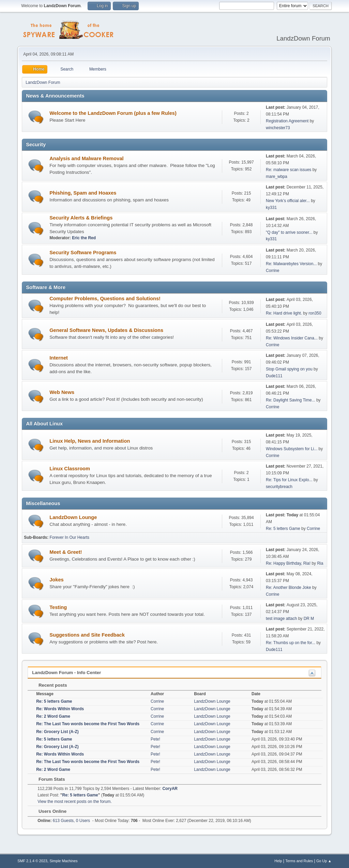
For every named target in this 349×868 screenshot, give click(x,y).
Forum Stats (48, 779)
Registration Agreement (287, 121)
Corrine (272, 271)
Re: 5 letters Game (283, 529)
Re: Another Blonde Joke (289, 588)
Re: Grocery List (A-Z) (57, 732)
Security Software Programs (83, 253)
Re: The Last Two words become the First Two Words (88, 724)
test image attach (281, 619)
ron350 (315, 313)
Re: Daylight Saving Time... (291, 400)
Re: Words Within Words (60, 709)
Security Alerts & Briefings (81, 218)
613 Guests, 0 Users (64, 821)
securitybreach (279, 487)
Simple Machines (64, 861)
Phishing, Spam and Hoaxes (83, 193)
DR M (309, 619)
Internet (59, 358)
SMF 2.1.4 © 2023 (32, 861)
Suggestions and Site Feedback (87, 635)
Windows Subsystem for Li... (292, 449)
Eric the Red (84, 238)
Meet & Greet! (66, 552)
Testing (58, 607)
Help (278, 861)
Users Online (49, 811)
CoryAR (170, 789)
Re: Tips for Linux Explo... (289, 480)
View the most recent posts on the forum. (75, 802)
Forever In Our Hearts (69, 537)
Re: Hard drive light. (284, 313)
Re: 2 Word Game (53, 716)
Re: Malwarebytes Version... (291, 264)
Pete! (155, 739)
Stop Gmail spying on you (289, 369)
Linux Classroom (70, 469)
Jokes (57, 580)
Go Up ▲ (324, 861)
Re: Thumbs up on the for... (291, 643)
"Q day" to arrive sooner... (289, 232)
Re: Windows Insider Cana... (292, 338)
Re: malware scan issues (289, 170)
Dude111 (274, 376)
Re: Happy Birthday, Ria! (288, 563)
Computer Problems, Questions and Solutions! (105, 299)
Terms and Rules (299, 861)
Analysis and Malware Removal (87, 158)
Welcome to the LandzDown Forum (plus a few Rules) (113, 113)
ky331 (271, 208)
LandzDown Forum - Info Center (66, 673)
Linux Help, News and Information (90, 441)
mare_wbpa (277, 177)
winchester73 (278, 128)
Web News (62, 392)
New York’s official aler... (288, 201)
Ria (320, 563)
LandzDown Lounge (73, 517)
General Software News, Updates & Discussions (106, 330)
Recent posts (49, 685)
